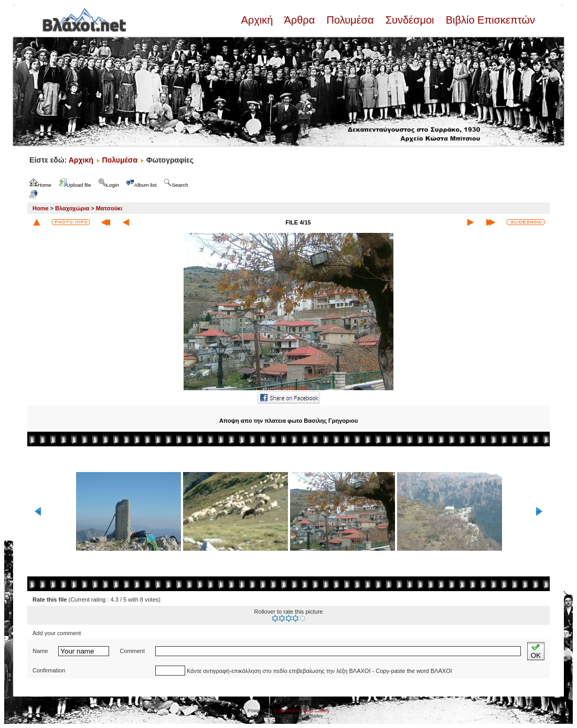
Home (41, 208)
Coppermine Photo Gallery (302, 711)
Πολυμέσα (350, 20)
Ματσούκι (109, 208)
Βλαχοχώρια (72, 208)
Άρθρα (300, 20)
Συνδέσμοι (410, 20)
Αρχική (258, 20)
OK (536, 651)
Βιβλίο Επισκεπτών (489, 20)
